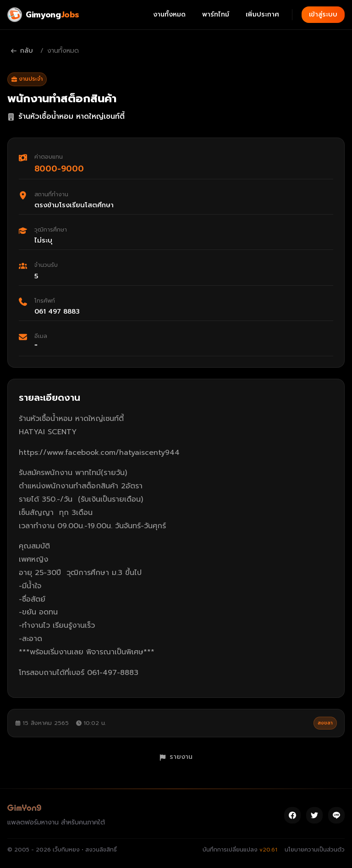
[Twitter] (314, 815)
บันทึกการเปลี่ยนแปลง (240, 850)
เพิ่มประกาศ (262, 14)
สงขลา (325, 723)
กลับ (22, 51)
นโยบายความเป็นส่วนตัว (315, 850)
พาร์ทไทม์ (216, 14)
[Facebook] (292, 815)
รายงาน (176, 757)
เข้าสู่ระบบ (323, 14)
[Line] (336, 815)
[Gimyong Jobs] (43, 15)
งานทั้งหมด (169, 14)
